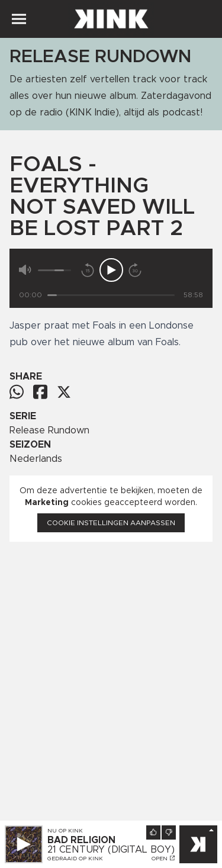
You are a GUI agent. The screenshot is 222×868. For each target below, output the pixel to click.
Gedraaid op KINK (75, 859)
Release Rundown (49, 430)
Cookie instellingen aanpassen (111, 523)
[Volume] (54, 270)
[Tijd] (111, 295)
